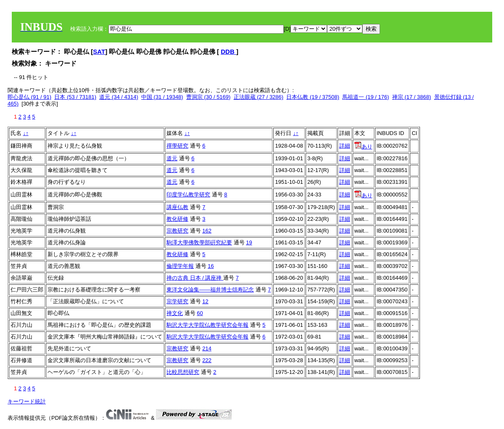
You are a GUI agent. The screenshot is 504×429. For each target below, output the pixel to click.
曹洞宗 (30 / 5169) (208, 97)
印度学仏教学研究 (188, 195)
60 (200, 313)
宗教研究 (177, 231)
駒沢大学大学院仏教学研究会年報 (207, 325)
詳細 (345, 146)
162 (207, 231)
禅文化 (175, 313)
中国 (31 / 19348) (162, 97)
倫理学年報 (180, 266)
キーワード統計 (27, 401)
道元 (172, 158)
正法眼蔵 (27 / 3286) (259, 97)
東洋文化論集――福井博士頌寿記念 (210, 290)
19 (249, 242)
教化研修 (177, 219)
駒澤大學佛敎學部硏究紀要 (199, 242)
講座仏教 (177, 207)
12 (205, 301)
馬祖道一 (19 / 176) (365, 97)
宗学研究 (177, 301)
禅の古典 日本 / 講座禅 (195, 278)
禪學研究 (177, 146)
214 (207, 348)
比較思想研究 (183, 372)
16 (211, 266)
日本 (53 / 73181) (75, 97)
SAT (99, 52)
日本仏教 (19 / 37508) (313, 97)
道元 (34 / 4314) (119, 97)
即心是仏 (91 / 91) (29, 97)
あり (363, 147)
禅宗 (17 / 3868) (412, 97)
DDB (228, 52)
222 (207, 360)
